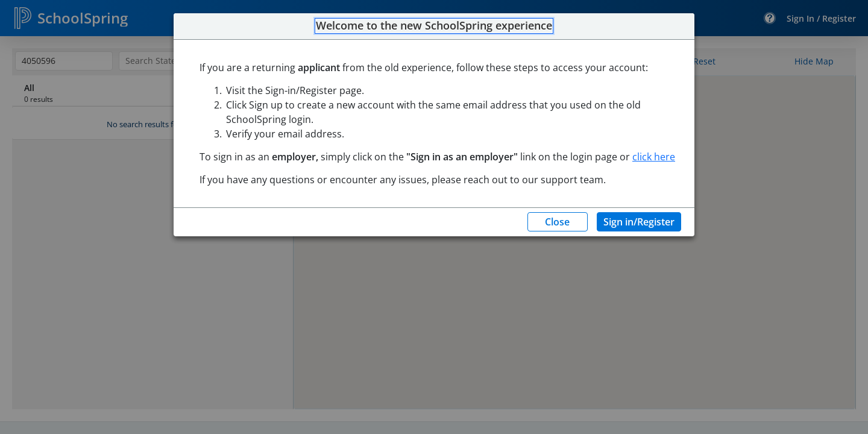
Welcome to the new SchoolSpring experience (434, 26)
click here (654, 157)
